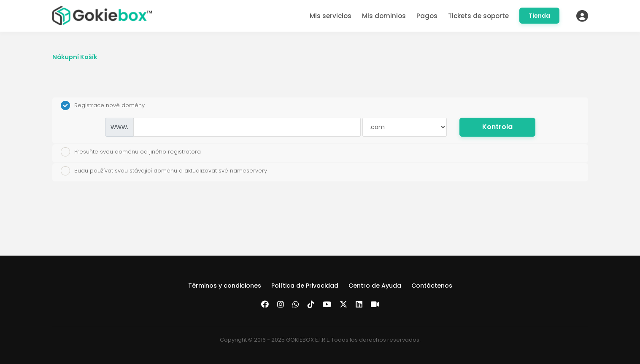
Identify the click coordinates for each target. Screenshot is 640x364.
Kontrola (497, 127)
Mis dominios (384, 16)
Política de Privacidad (305, 286)
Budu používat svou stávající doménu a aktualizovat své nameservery (164, 171)
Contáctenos (432, 286)
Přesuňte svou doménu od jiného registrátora (131, 152)
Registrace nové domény (103, 105)
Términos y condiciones (225, 286)
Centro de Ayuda (375, 286)
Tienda (539, 16)
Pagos (427, 16)
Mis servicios (331, 16)
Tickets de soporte (478, 16)
